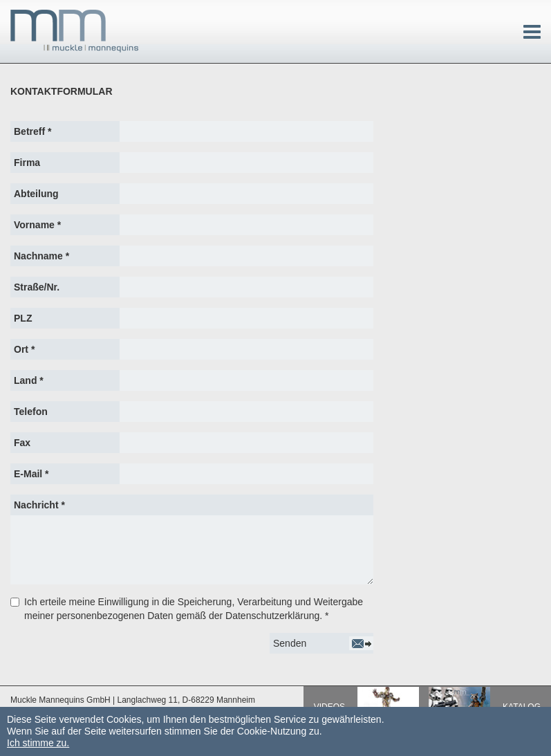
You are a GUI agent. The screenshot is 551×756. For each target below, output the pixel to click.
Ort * (24, 349)
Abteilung (36, 194)
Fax (22, 443)
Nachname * (41, 256)
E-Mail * (31, 474)
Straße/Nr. (37, 287)
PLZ (23, 318)
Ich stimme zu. (38, 743)
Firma (27, 163)
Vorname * (37, 225)
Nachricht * (39, 505)
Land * (29, 380)
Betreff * (32, 131)
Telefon (31, 412)
